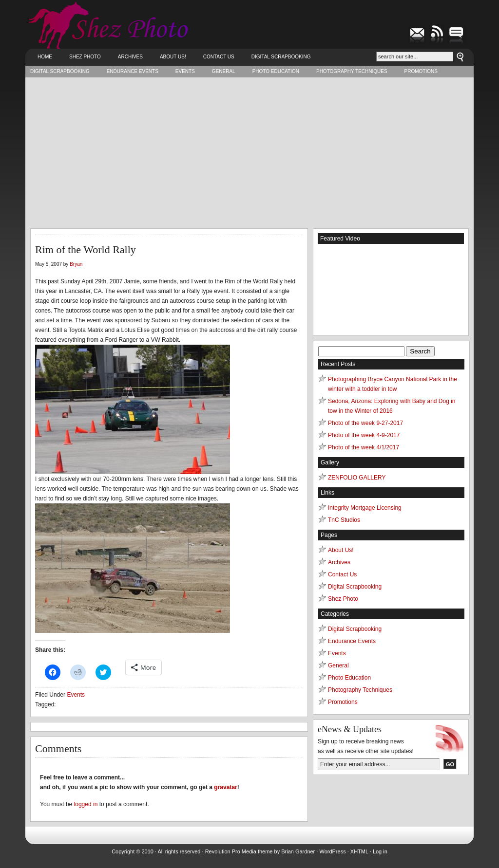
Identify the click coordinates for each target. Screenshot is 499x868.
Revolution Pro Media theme (239, 851)
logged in (86, 804)
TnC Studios (344, 520)
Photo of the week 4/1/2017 (364, 447)
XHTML (359, 851)
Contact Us (219, 57)
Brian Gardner (298, 851)
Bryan (76, 264)
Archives (130, 57)
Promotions (421, 71)
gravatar (225, 787)
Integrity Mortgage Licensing (365, 508)
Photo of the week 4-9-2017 (364, 435)
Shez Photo (85, 57)
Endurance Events (133, 71)
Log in (380, 851)
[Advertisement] (249, 150)
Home (45, 57)
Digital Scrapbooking (281, 57)
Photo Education (276, 71)
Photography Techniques (352, 71)
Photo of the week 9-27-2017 (365, 423)
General (224, 71)
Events (185, 71)
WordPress (332, 851)
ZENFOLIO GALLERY (357, 478)
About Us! (173, 57)
